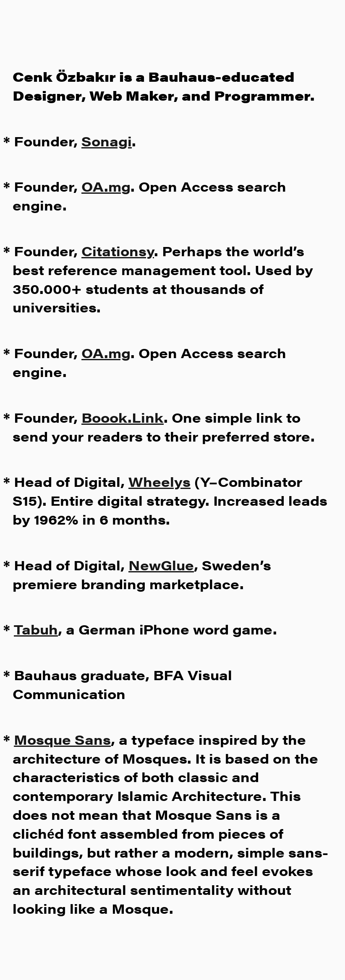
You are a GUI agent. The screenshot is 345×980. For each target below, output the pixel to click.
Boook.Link (123, 417)
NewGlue (161, 565)
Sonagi (107, 141)
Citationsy (118, 251)
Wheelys (159, 481)
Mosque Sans (62, 739)
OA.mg (106, 186)
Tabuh (36, 629)
